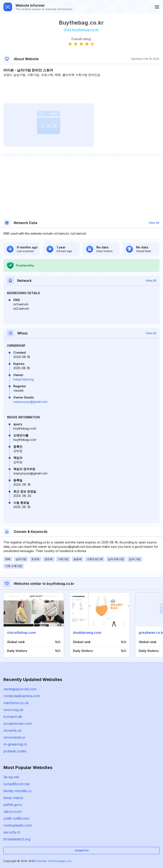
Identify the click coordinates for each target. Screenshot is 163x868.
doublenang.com (87, 633)
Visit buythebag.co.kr (81, 30)
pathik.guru (13, 805)
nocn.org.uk (13, 710)
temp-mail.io (13, 798)
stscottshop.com (21, 633)
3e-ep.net (11, 777)
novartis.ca (12, 730)
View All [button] (154, 223)
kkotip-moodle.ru (17, 791)
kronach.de (13, 717)
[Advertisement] (81, 90)
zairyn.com (12, 811)
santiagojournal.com (20, 689)
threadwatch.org (17, 839)
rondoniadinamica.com (22, 696)
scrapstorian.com (18, 724)
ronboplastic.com (18, 825)
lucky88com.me (16, 784)
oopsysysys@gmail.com (30, 402)
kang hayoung (24, 379)
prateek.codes (15, 751)
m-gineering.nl (15, 744)
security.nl (12, 832)
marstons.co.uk (16, 703)
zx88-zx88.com (16, 818)
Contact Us (82, 850)
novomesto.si (14, 737)
